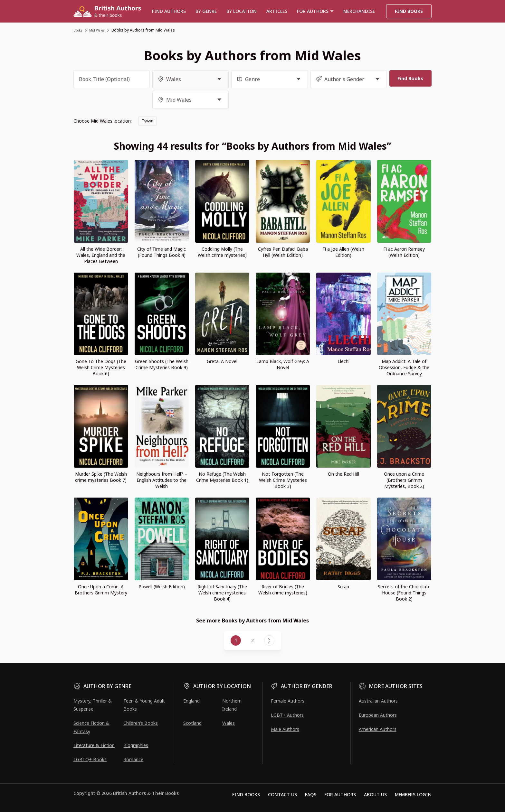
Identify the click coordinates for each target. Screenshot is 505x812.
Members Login (413, 794)
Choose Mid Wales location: (103, 121)
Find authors (169, 11)
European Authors (378, 715)
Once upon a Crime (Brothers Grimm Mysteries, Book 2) (404, 480)
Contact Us (282, 794)
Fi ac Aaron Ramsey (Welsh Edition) (404, 252)
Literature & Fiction (94, 745)
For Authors (340, 794)
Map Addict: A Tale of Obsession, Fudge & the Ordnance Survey (404, 367)
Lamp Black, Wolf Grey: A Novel (283, 364)
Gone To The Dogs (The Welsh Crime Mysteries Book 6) (101, 367)
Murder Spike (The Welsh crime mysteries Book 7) (101, 477)
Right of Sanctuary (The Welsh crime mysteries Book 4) (222, 593)
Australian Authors (378, 701)
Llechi (343, 361)
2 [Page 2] (253, 640)
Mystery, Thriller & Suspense (93, 705)
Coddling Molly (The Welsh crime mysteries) (222, 252)
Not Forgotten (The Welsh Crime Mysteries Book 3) (283, 480)
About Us (375, 794)
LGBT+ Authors (287, 715)
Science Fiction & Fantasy (91, 727)
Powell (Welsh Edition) (162, 587)
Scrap (343, 587)
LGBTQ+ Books (90, 759)
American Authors (378, 729)
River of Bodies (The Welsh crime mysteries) (283, 590)
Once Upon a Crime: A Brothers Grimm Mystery (101, 590)
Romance (133, 759)
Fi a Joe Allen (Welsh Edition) (343, 252)
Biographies (136, 745)
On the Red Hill (343, 474)
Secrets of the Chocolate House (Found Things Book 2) (404, 593)
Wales (229, 723)
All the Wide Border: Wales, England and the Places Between (101, 255)
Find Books (409, 11)
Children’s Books (141, 723)
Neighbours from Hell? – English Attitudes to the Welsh (162, 480)
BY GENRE (206, 11)
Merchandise (359, 11)
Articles (277, 11)
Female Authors (288, 701)
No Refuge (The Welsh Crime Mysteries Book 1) (222, 477)
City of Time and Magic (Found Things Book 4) (162, 252)
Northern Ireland (232, 705)
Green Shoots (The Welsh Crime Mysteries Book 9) (162, 364)
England (191, 701)
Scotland (192, 723)
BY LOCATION (242, 11)
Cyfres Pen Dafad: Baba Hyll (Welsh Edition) (283, 252)
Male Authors (285, 729)
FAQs (311, 794)
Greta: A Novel (222, 361)
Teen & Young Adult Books (144, 705)
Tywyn (148, 121)
